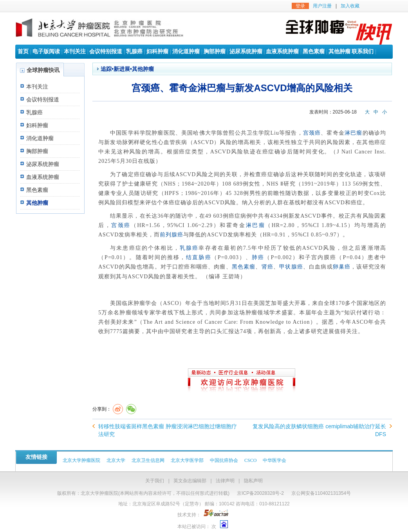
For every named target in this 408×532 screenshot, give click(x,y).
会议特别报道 (106, 51)
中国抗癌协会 (224, 460)
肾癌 (267, 267)
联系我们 (363, 51)
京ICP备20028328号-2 (260, 493)
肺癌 (258, 257)
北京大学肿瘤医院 (81, 460)
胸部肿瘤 (215, 51)
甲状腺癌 (291, 267)
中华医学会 (274, 460)
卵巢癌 (342, 267)
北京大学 (116, 460)
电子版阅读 (46, 51)
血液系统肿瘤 (282, 51)
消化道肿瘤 (186, 51)
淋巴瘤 (354, 133)
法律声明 (225, 481)
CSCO (250, 460)
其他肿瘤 (339, 51)
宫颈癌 (312, 133)
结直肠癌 (199, 257)
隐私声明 (253, 481)
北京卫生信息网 (148, 460)
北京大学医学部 (187, 460)
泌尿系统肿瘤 (246, 51)
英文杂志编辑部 (190, 481)
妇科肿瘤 (157, 51)
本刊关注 (75, 51)
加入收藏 (350, 6)
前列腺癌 (172, 235)
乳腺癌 (134, 51)
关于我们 (155, 481)
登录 (300, 6)
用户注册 (322, 6)
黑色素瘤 (314, 51)
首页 (23, 51)
